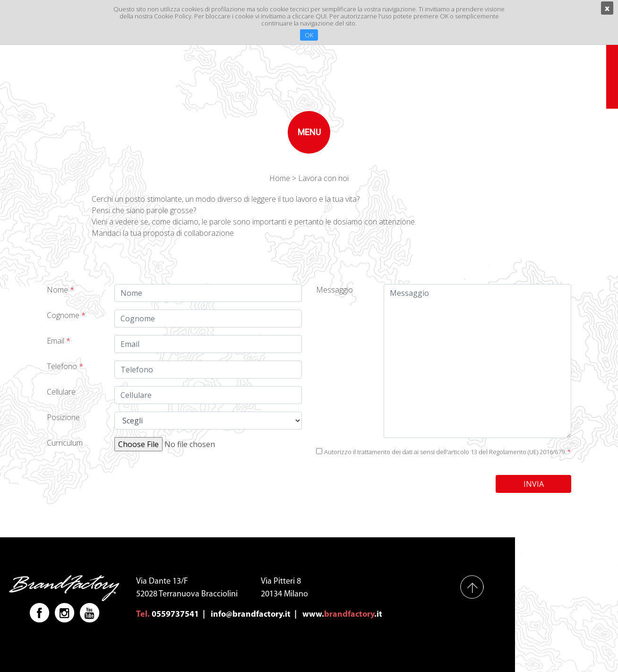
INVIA (534, 484)
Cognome (66, 315)
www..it (342, 615)
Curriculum (65, 443)
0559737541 (175, 615)
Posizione (63, 417)
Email (59, 341)
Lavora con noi (323, 178)
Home (280, 178)
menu (309, 132)
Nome (60, 290)
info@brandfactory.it (251, 615)
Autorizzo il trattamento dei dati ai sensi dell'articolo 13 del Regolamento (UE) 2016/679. (447, 452)
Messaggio (335, 290)
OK (309, 35)
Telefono (65, 366)
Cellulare (61, 392)
